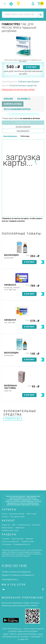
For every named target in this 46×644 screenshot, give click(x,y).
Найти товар (31, 514)
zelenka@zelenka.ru (10, 579)
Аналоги (5, 517)
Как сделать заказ (17, 517)
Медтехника (20, 528)
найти (41, 15)
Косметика (36, 525)
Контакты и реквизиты (11, 541)
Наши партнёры (18, 539)
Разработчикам (28, 541)
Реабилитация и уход (10, 531)
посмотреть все (13, 419)
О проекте (6, 539)
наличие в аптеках (13, 104)
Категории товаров (17, 514)
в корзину (31, 67)
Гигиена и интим (24, 525)
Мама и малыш (8, 528)
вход (33, 4)
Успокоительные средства (23, 85)
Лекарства (6, 525)
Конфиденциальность (22, 544)
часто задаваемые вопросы (17, 109)
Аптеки (4, 514)
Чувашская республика (19, 4)
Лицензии (29, 539)
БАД (14, 525)
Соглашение (7, 544)
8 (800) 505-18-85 (14, 566)
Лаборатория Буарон (29, 82)
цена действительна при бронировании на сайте (23, 72)
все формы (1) (24, 99)
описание (8, 99)
